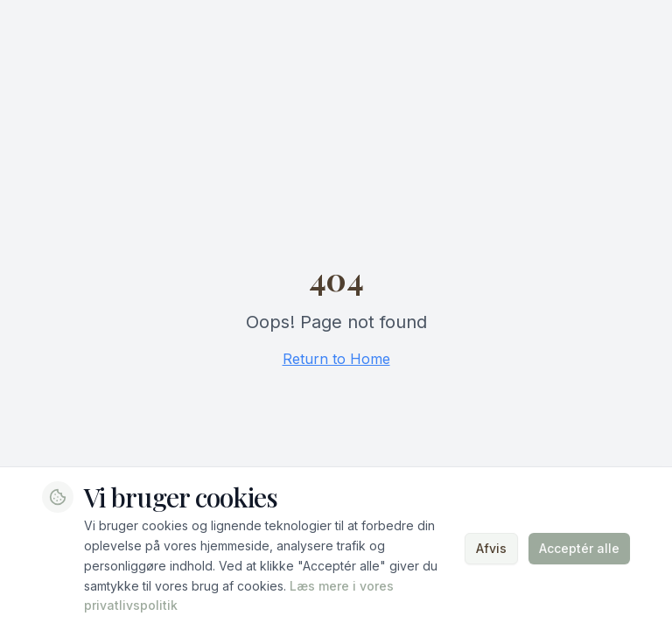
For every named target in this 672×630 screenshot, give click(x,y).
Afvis (491, 548)
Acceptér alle (579, 548)
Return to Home (336, 359)
